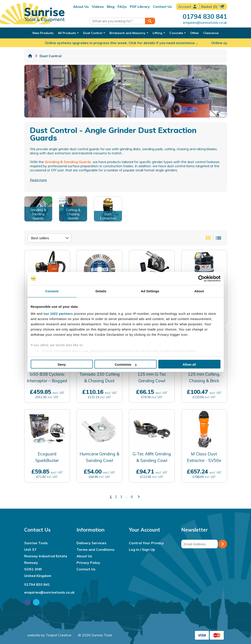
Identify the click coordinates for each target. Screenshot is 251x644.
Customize (126, 364)
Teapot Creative (59, 635)
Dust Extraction (108, 216)
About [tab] (199, 291)
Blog (111, 7)
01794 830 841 (205, 16)
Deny (62, 364)
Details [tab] (101, 291)
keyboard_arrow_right (139, 497)
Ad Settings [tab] (150, 291)
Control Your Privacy (146, 543)
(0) (213, 7)
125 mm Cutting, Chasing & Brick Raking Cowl (204, 381)
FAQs (122, 7)
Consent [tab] (52, 291)
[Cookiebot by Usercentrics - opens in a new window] (201, 279)
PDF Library (140, 7)
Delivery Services (91, 543)
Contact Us (162, 7)
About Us (81, 7)
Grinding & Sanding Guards (68, 162)
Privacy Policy (88, 563)
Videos (98, 7)
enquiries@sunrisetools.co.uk (205, 22)
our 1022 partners (58, 314)
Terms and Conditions (96, 549)
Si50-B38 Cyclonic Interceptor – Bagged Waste (47, 381)
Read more (38, 180)
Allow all (189, 364)
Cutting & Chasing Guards (73, 214)
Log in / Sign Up (142, 549)
